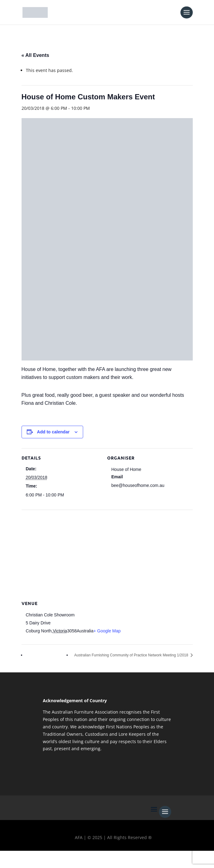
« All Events (35, 55)
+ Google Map (107, 631)
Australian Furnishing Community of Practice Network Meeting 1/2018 (132, 655)
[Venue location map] (107, 554)
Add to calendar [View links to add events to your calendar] (53, 432)
